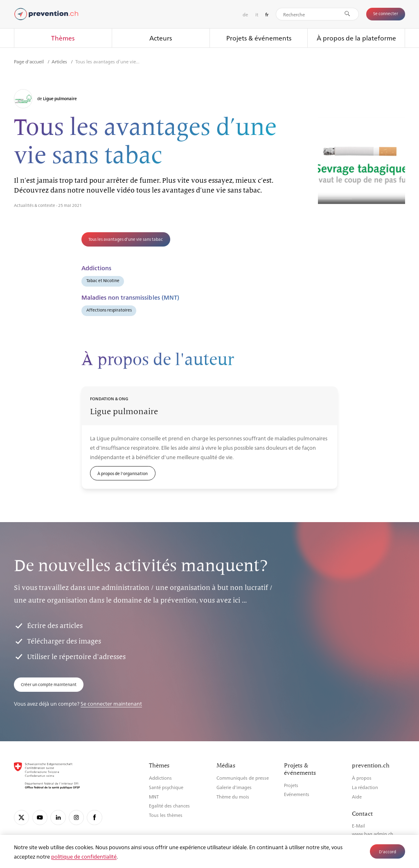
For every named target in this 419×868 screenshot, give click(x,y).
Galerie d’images (234, 787)
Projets (291, 785)
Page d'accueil (29, 61)
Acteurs (161, 38)
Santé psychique (166, 787)
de (245, 14)
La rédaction (365, 787)
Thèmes (63, 38)
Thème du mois (233, 797)
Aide (357, 797)
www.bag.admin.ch (373, 834)
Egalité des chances (169, 806)
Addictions (160, 778)
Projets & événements (259, 38)
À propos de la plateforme (356, 38)
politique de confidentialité (84, 856)
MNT (154, 797)
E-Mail (358, 826)
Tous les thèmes (166, 815)
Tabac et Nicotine (103, 280)
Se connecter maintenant (111, 703)
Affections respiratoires (109, 310)
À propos (362, 778)
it (257, 14)
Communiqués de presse (243, 778)
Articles (60, 61)
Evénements (297, 794)
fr (267, 15)
